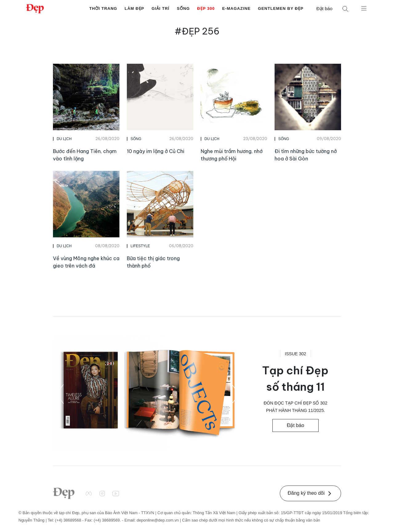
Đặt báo (324, 8)
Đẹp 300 (206, 8)
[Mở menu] (364, 8)
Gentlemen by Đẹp (281, 8)
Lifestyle (140, 246)
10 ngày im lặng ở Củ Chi (156, 151)
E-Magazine (236, 8)
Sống (183, 8)
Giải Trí (161, 8)
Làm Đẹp (135, 8)
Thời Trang (103, 8)
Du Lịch (64, 139)
